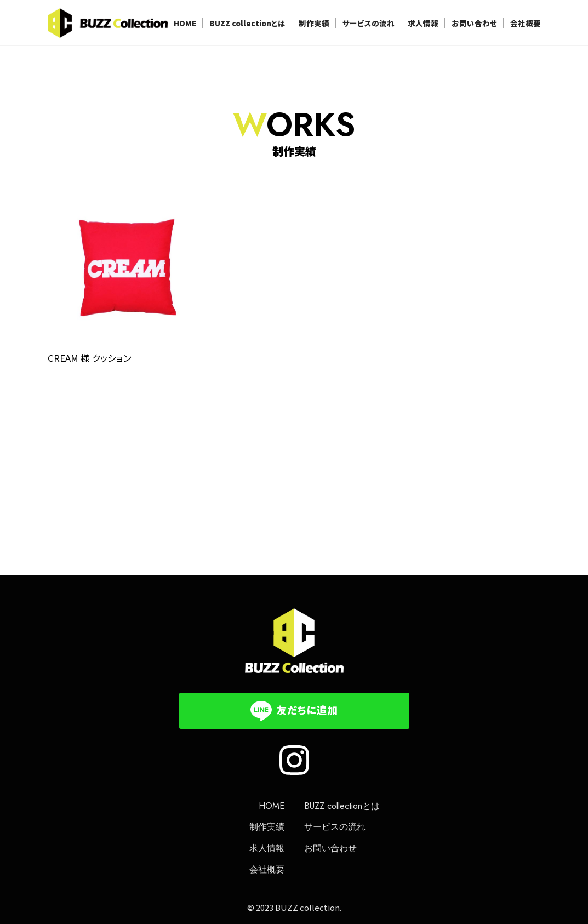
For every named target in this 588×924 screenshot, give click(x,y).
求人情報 (423, 23)
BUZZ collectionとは (247, 23)
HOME (185, 23)
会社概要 (526, 23)
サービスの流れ (369, 23)
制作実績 (314, 23)
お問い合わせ (474, 23)
